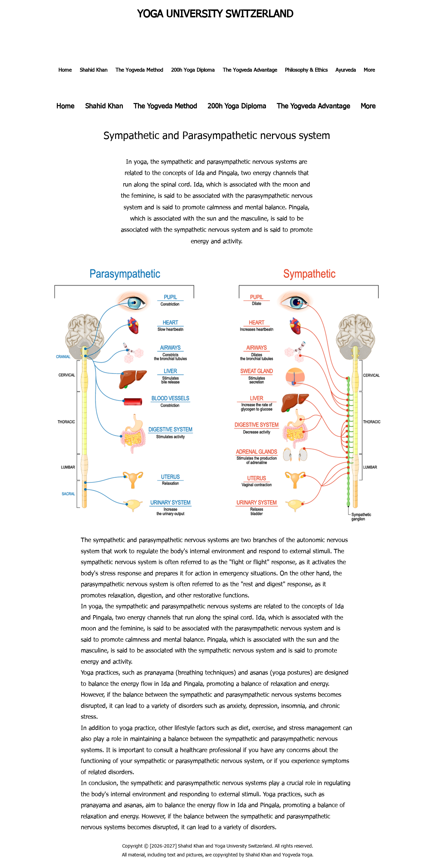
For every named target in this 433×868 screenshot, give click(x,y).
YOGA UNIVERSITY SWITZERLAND (215, 15)
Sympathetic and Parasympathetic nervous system (217, 136)
